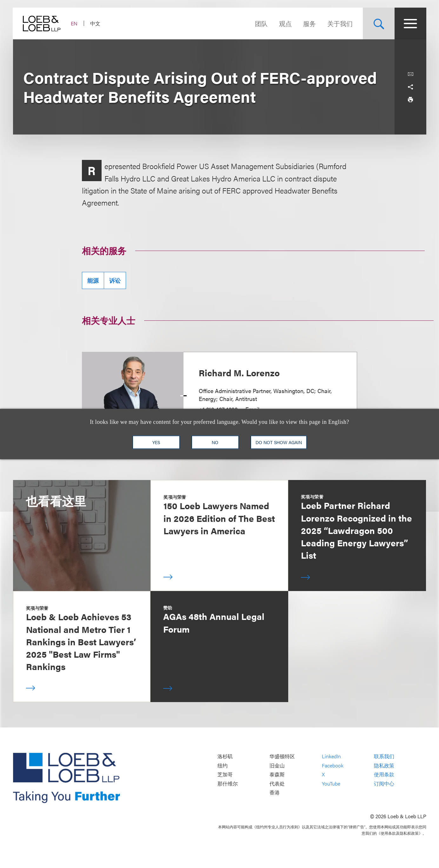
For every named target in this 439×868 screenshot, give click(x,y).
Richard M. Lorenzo (239, 372)
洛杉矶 (225, 756)
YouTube (331, 783)
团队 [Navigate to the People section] (261, 23)
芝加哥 (225, 775)
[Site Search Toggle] (379, 23)
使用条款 (384, 775)
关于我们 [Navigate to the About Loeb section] (340, 23)
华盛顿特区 (282, 756)
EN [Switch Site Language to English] (74, 23)
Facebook (333, 765)
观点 (285, 23)
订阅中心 (384, 783)
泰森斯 (277, 775)
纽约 (223, 765)
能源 (93, 280)
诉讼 (115, 280)
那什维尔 (228, 783)
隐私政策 (384, 765)
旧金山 (277, 765)
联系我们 (384, 756)
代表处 (277, 783)
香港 (275, 793)
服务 (309, 23)
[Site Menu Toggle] (410, 23)
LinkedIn (331, 756)
